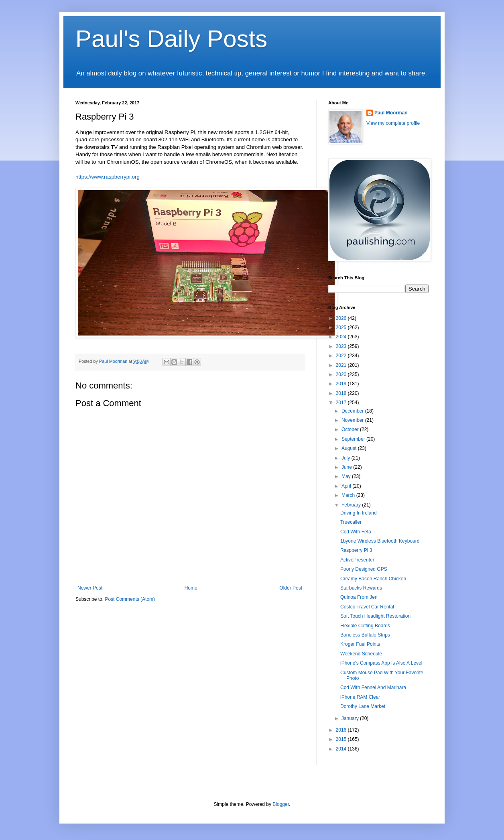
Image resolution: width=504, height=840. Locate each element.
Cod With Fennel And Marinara (373, 687)
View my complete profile (393, 123)
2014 (342, 749)
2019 (342, 384)
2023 (342, 346)
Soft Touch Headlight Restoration (375, 616)
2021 (342, 365)
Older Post (291, 588)
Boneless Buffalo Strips (365, 635)
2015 (342, 739)
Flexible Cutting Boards (365, 626)
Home (191, 588)
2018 (342, 393)
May (347, 476)
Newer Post (90, 588)
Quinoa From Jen (359, 597)
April (347, 486)
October (351, 429)
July (346, 458)
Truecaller (351, 522)
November (353, 420)
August (350, 448)
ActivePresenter (357, 560)
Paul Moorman (391, 113)
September (354, 439)
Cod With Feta (356, 532)
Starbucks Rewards (361, 588)
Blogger (281, 804)
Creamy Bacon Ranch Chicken (373, 579)
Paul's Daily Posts (171, 39)
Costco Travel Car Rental (367, 607)
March (349, 495)
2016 (342, 730)
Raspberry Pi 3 (356, 550)
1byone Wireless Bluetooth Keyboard (380, 541)
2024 (342, 337)
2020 (342, 374)
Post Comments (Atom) (130, 599)
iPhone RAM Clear (360, 697)
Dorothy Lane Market (363, 706)
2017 (342, 403)
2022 (342, 356)
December (353, 411)
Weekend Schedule (361, 654)
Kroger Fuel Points (360, 644)
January (351, 718)
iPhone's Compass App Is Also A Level (381, 663)
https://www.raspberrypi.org (108, 177)
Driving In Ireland (359, 513)
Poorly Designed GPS (364, 569)
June (347, 467)
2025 (342, 327)
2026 (342, 318)
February (352, 505)
